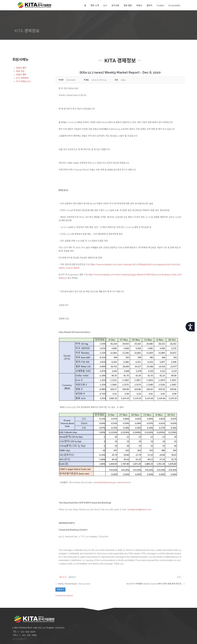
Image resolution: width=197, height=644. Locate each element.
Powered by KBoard (64, 596)
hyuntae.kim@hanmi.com (139, 509)
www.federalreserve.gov (105, 482)
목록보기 (60, 589)
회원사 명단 (21, 68)
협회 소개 (95, 5)
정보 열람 (128, 5)
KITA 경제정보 (22, 78)
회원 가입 (20, 71)
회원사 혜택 (21, 75)
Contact (160, 5)
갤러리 (149, 5)
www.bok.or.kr (124, 482)
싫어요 (72, 577)
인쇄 (179, 577)
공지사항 (115, 5)
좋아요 (63, 577)
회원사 (139, 5)
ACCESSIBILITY (20, 639)
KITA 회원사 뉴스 (24, 81)
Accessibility (174, 5)
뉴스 (105, 5)
